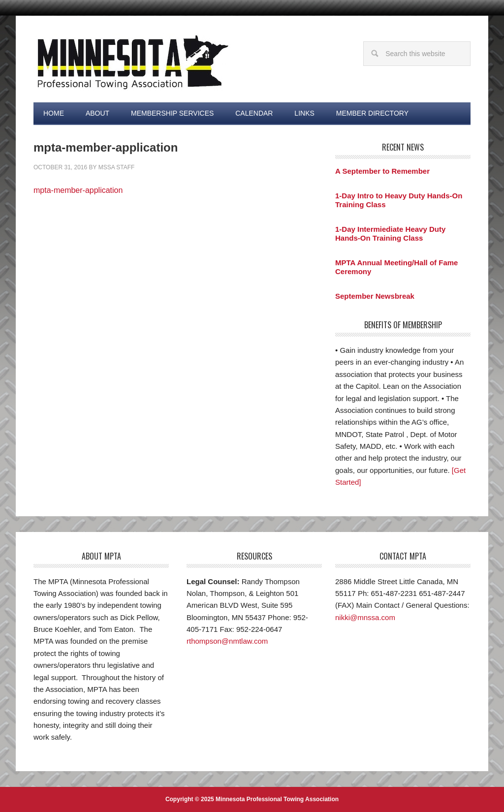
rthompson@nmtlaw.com (227, 641)
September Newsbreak (375, 296)
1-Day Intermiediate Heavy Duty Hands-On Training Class (390, 234)
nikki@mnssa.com (365, 617)
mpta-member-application (78, 190)
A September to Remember (382, 171)
